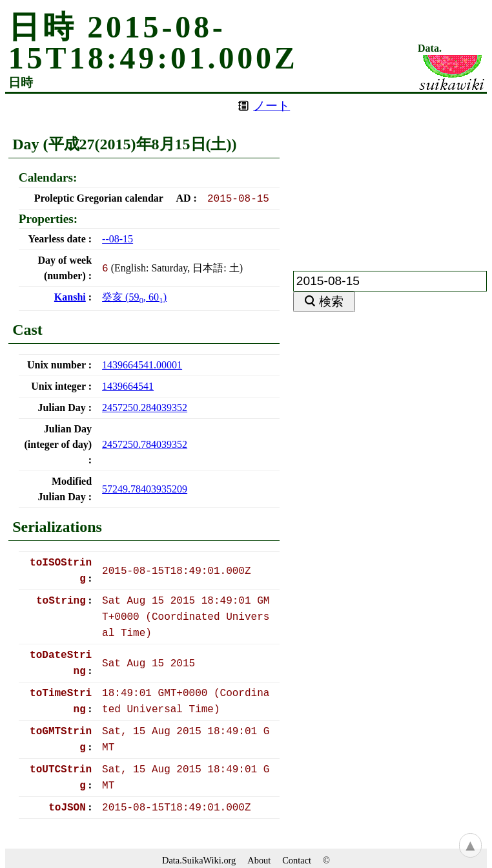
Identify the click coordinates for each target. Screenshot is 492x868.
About (259, 860)
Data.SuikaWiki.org (199, 860)
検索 (331, 302)
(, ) (134, 297)
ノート (272, 106)
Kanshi (70, 297)
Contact (297, 860)
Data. (430, 48)
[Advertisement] (390, 175)
